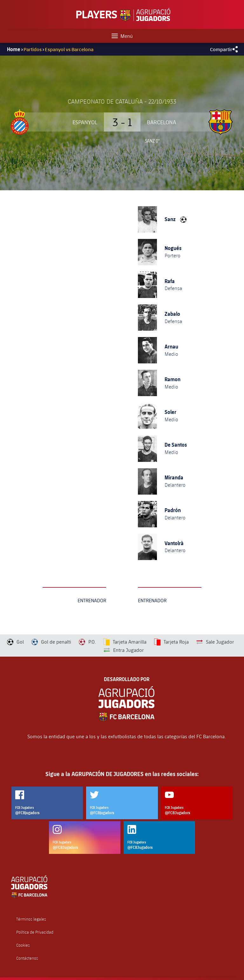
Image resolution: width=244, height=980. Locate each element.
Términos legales (31, 919)
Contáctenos (27, 958)
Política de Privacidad (35, 932)
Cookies (23, 945)
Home (14, 49)
